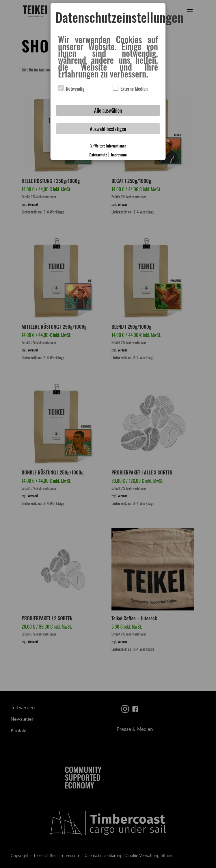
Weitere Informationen (108, 146)
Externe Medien (130, 89)
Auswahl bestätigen (108, 129)
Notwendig (71, 89)
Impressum (119, 155)
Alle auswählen (108, 110)
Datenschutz (98, 155)
